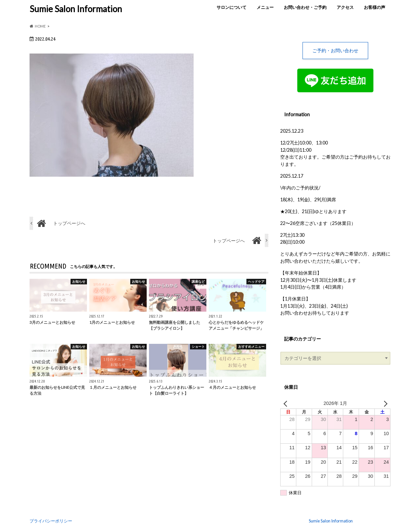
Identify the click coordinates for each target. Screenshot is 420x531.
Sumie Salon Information (76, 9)
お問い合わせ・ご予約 (305, 7)
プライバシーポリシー (51, 521)
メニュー (265, 7)
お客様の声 (375, 7)
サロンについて (231, 7)
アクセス (345, 7)
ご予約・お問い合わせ (335, 50)
